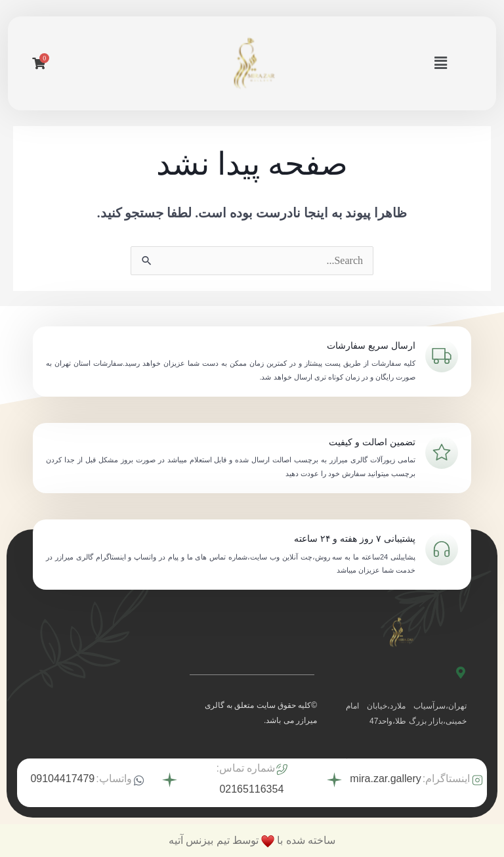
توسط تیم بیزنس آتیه (214, 840)
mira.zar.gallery (385, 779)
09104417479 (62, 779)
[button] (440, 63)
